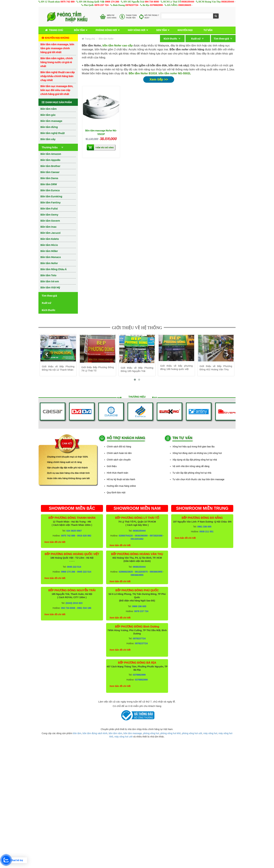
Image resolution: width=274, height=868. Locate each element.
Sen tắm (161, 30)
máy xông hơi (210, 733)
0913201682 (137, 539)
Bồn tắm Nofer (49, 263)
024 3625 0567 (74, 531)
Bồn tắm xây (48, 139)
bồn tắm (77, 733)
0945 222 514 (74, 567)
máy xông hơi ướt (123, 737)
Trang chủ (53, 30)
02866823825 (126, 572)
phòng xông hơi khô (170, 733)
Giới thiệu (112, 466)
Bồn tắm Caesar (50, 172)
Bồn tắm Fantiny (51, 202)
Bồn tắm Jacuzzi (51, 233)
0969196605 (185, 5)
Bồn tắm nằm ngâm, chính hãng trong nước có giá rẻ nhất (57, 62)
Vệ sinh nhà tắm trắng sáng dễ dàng (191, 466)
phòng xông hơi (151, 733)
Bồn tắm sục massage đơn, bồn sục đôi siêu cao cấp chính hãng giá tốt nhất (57, 90)
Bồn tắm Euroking (51, 196)
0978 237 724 (102, 5)
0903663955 (156, 572)
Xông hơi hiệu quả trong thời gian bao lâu (194, 447)
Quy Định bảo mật (116, 492)
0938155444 (188, 2)
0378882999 (156, 5)
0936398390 (141, 536)
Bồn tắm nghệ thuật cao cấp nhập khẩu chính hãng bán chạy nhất (58, 76)
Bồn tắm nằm (49, 109)
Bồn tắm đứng (49, 127)
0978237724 (132, 5)
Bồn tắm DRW (49, 184)
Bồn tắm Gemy (49, 215)
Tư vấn (208, 30)
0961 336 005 (204, 527)
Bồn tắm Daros (49, 178)
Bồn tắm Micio (49, 245)
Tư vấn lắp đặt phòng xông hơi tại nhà (192, 473)
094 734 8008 (152, 2)
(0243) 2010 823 (74, 603)
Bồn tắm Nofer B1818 (143, 73)
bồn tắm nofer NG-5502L (175, 73)
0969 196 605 (139, 606)
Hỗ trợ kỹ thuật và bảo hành (121, 479)
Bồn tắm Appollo (50, 160)
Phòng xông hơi (106, 30)
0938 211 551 (206, 532)
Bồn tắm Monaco (51, 257)
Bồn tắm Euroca (50, 190)
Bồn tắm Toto (48, 275)
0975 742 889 (68, 2)
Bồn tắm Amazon (51, 154)
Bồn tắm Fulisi (49, 209)
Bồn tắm (79, 30)
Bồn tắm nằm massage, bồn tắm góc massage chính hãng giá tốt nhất (57, 48)
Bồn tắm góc (48, 115)
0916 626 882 (84, 536)
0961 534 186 (84, 608)
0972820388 (156, 536)
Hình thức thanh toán (117, 473)
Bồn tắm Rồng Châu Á (53, 269)
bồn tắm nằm (115, 733)
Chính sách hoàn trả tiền (119, 453)
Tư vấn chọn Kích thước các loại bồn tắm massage (198, 479)
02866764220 (126, 536)
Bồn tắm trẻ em (50, 281)
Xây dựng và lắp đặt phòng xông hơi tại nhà (195, 460)
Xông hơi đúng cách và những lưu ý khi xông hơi (197, 453)
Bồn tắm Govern (50, 221)
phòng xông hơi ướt (192, 733)
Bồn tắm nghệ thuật (53, 133)
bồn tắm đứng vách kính (95, 733)
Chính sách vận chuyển (119, 460)
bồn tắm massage (133, 733)
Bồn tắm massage (51, 121)
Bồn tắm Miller (49, 251)
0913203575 (141, 572)
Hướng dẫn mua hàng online (121, 486)
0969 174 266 (112, 2)
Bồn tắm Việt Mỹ (50, 287)
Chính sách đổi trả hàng (119, 447)
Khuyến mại (185, 30)
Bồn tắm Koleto (50, 239)
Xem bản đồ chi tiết (55, 542)
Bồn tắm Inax (48, 227)
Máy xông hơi (137, 30)
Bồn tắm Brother (50, 166)
